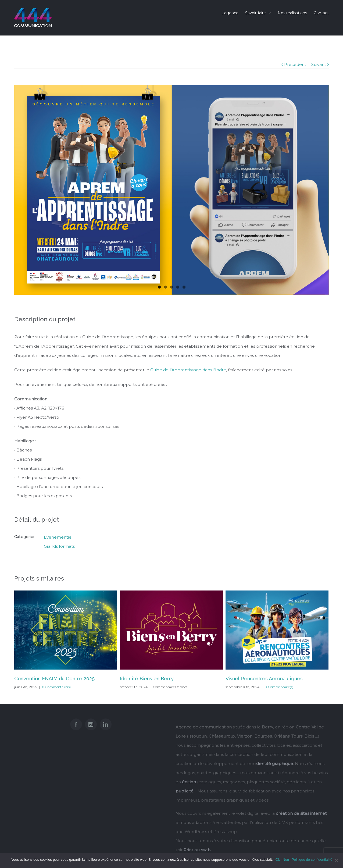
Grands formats (59, 546)
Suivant (319, 64)
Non (286, 860)
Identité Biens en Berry (147, 679)
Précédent (295, 64)
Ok (278, 860)
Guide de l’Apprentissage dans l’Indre (188, 370)
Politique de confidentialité (312, 860)
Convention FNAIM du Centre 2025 (54, 679)
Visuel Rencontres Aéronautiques (264, 679)
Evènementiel (58, 537)
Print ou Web (197, 850)
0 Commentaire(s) (56, 687)
